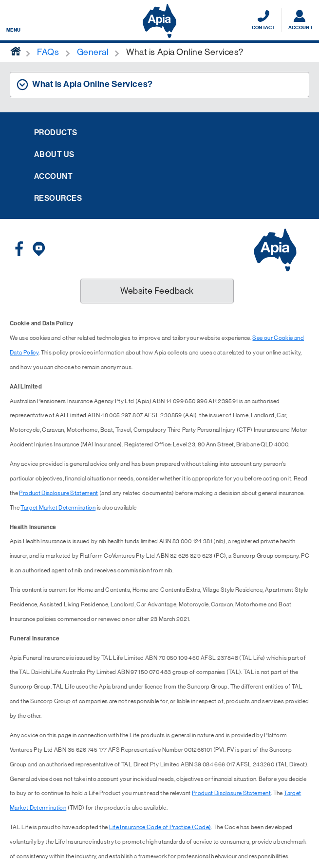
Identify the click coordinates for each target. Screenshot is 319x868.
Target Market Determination (58, 508)
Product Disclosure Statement (58, 493)
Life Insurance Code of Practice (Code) (160, 827)
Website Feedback (157, 291)
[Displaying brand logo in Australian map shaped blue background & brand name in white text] (159, 21)
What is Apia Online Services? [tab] (93, 84)
